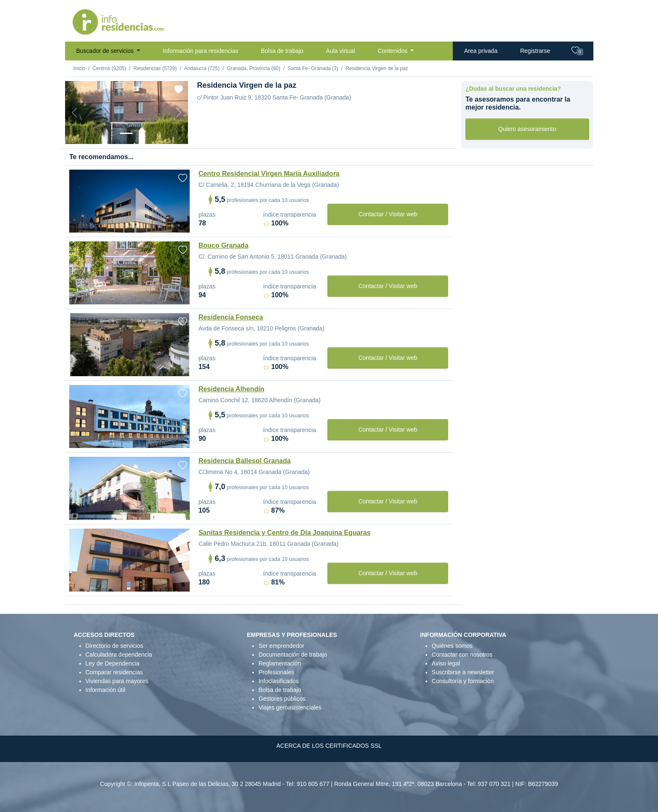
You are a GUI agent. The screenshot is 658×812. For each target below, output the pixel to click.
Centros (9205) (109, 68)
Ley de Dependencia (112, 663)
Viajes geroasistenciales (290, 707)
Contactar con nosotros (462, 655)
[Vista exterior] (126, 133)
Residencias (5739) (155, 68)
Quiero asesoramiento (527, 129)
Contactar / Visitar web (388, 214)
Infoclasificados (279, 681)
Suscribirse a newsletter (463, 672)
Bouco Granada (223, 245)
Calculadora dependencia (119, 655)
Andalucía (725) (202, 68)
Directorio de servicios (115, 646)
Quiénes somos (452, 646)
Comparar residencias (114, 672)
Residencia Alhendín (231, 389)
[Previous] (74, 113)
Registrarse (535, 51)
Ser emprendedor (281, 646)
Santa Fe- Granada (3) (313, 68)
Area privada (481, 51)
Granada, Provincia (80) (254, 68)
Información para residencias (201, 51)
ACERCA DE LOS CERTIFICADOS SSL (329, 746)
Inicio (79, 68)
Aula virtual (341, 51)
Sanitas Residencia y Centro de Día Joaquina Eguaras (285, 533)
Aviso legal (446, 663)
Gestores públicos (282, 699)
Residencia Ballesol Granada (245, 461)
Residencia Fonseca (231, 317)
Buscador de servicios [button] (106, 51)
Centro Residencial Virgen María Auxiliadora (269, 174)
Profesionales (276, 672)
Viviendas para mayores (117, 681)
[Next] (179, 113)
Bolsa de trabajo (282, 51)
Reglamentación (280, 663)
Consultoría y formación (463, 681)
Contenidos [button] (393, 51)
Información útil (106, 690)
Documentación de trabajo (293, 655)
